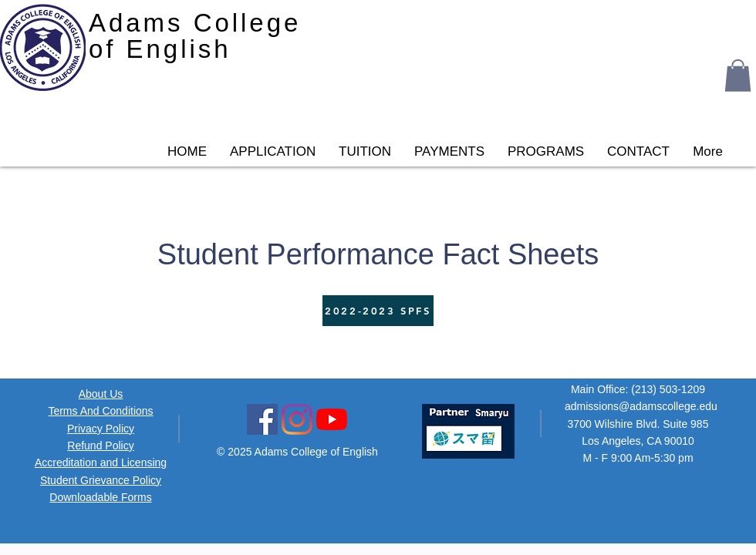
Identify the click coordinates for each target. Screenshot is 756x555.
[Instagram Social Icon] (297, 419)
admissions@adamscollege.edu (641, 406)
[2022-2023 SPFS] (378, 311)
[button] (738, 76)
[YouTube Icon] (332, 419)
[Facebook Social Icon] (262, 419)
